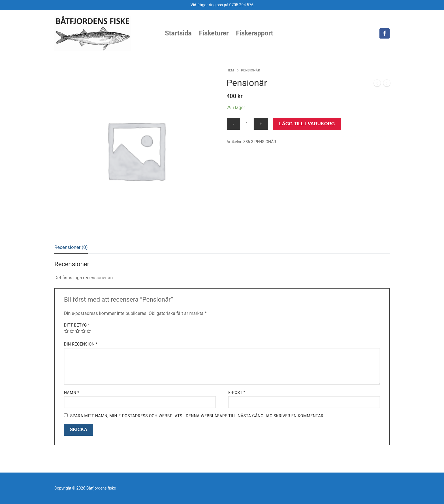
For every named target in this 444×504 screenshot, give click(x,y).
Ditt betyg (77, 325)
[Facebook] (385, 33)
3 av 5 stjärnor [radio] (78, 331)
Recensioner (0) (71, 247)
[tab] (71, 247)
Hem (230, 70)
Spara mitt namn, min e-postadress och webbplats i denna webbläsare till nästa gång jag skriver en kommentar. (197, 416)
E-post (237, 393)
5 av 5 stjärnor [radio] (89, 331)
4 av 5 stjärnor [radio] (83, 331)
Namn (72, 393)
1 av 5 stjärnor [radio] (66, 331)
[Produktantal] (247, 124)
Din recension (81, 344)
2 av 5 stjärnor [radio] (72, 331)
